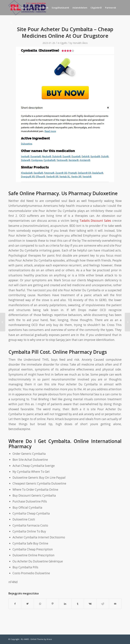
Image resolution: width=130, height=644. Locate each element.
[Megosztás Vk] (90, 604)
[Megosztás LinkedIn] (65, 604)
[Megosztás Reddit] (103, 604)
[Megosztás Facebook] (15, 604)
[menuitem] (14, 8)
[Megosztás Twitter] (28, 604)
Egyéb (64, 43)
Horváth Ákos (80, 43)
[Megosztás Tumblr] (78, 604)
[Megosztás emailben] (115, 604)
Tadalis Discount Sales (95, 221)
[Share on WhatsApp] (40, 604)
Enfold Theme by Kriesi (41, 639)
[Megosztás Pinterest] (53, 604)
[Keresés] (11, 23)
